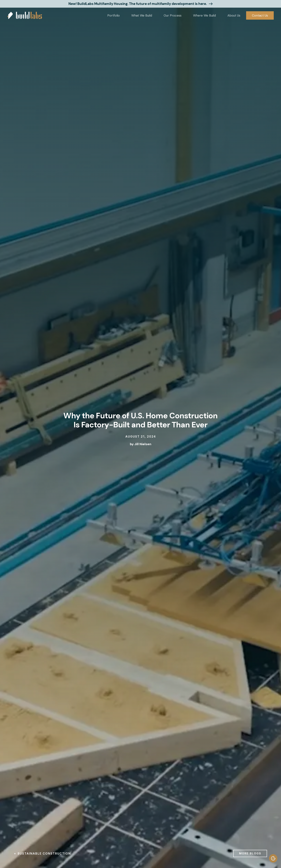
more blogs (250, 853)
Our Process (173, 15)
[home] (25, 15)
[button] (114, 15)
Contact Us (260, 15)
